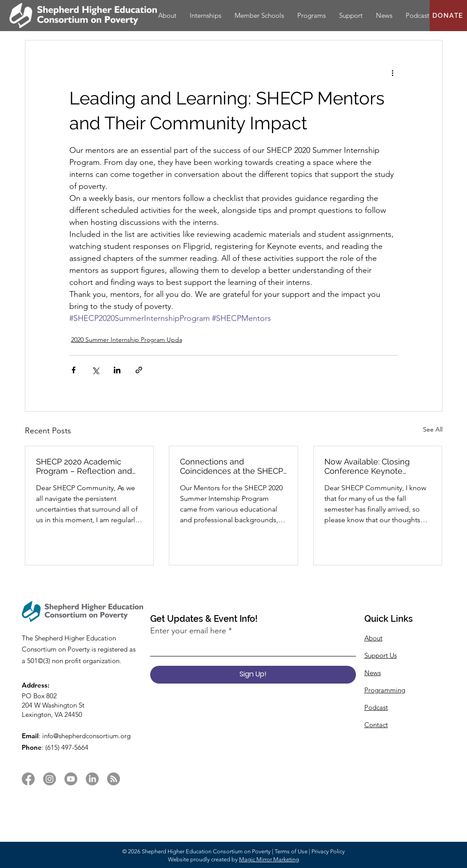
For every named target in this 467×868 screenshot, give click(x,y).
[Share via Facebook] (74, 370)
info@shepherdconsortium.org (86, 736)
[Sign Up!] (253, 675)
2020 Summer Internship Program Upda (127, 340)
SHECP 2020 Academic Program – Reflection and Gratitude (84, 466)
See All (433, 429)
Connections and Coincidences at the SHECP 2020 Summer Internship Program (232, 466)
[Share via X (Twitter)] (95, 370)
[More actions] (393, 72)
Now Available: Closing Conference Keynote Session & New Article (367, 466)
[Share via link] (139, 370)
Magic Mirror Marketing (269, 859)
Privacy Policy (328, 851)
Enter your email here (188, 631)
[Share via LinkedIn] (117, 370)
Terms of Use (291, 851)
